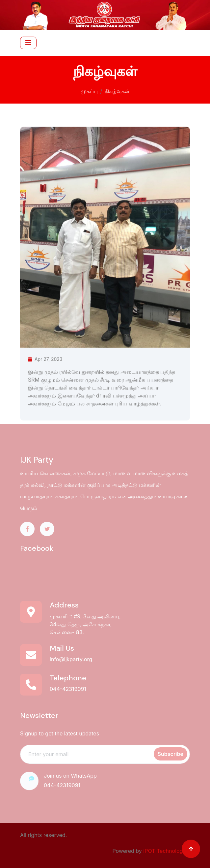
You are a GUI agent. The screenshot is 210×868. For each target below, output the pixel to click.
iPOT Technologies (167, 851)
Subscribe (171, 754)
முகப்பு (89, 90)
